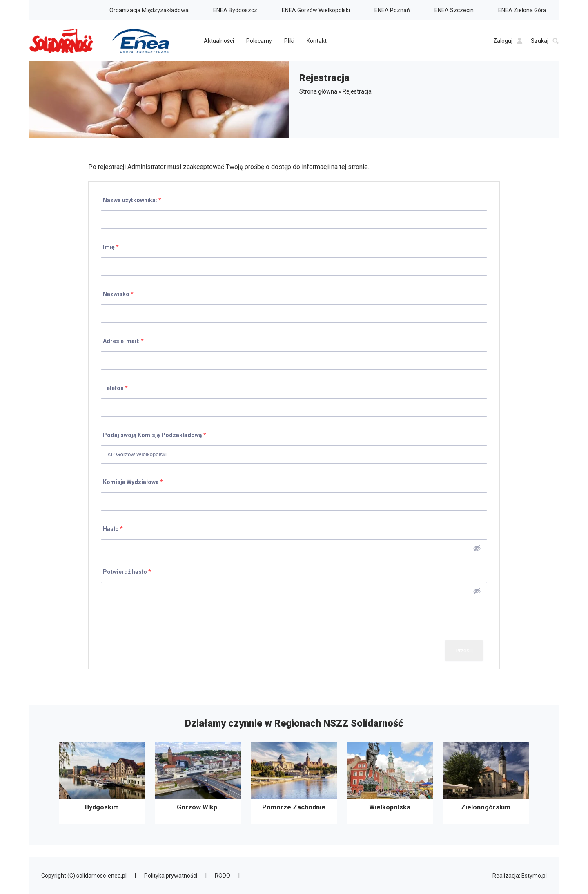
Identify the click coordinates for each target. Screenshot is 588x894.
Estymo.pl (534, 876)
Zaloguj (508, 41)
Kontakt (317, 41)
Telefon (115, 388)
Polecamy (259, 41)
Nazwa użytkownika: (132, 200)
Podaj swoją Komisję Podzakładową (155, 435)
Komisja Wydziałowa (133, 482)
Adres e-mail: (123, 341)
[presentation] (159, 620)
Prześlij (464, 650)
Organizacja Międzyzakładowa (149, 10)
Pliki (289, 41)
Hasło (113, 529)
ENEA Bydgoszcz (235, 10)
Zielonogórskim (486, 783)
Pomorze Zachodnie (294, 783)
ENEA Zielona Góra (522, 10)
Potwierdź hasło (127, 572)
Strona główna (318, 91)
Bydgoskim (102, 783)
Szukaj (545, 41)
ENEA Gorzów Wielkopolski (316, 10)
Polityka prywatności (171, 876)
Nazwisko (118, 294)
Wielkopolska (390, 783)
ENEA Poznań (392, 10)
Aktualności (219, 41)
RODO (223, 876)
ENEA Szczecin (454, 10)
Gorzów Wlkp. (198, 783)
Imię (111, 247)
